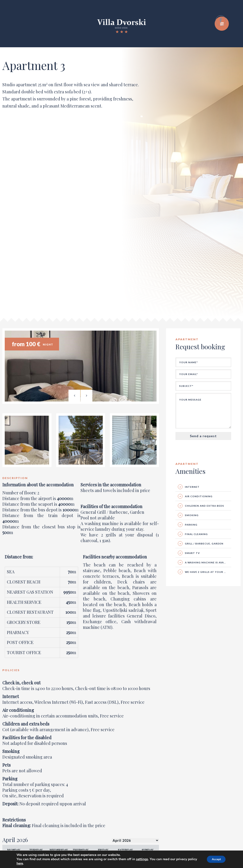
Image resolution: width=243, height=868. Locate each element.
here (43, 864)
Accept (213, 859)
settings (146, 859)
